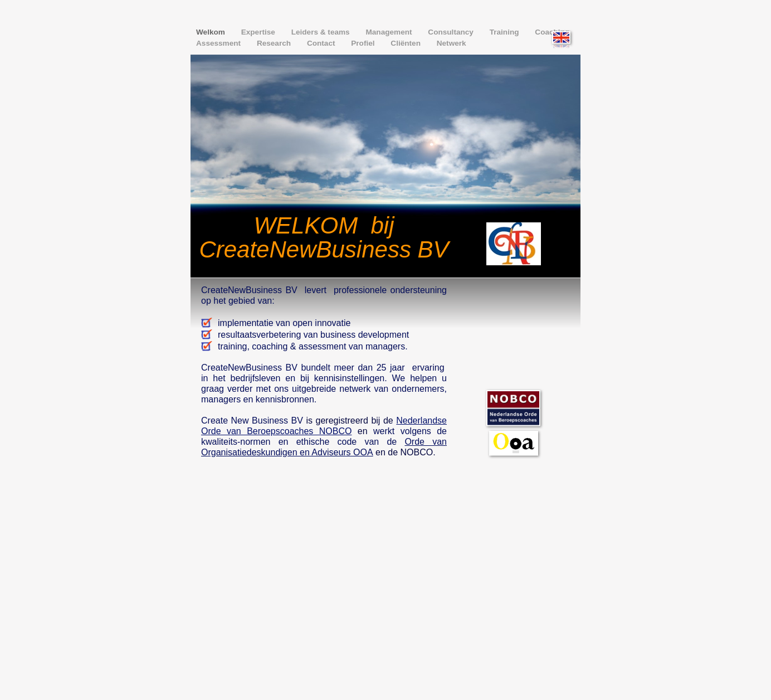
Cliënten (406, 43)
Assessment (219, 43)
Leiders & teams (322, 32)
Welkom (212, 32)
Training (506, 32)
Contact (322, 43)
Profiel (364, 43)
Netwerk (452, 43)
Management (390, 32)
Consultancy (452, 32)
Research (275, 43)
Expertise (259, 32)
